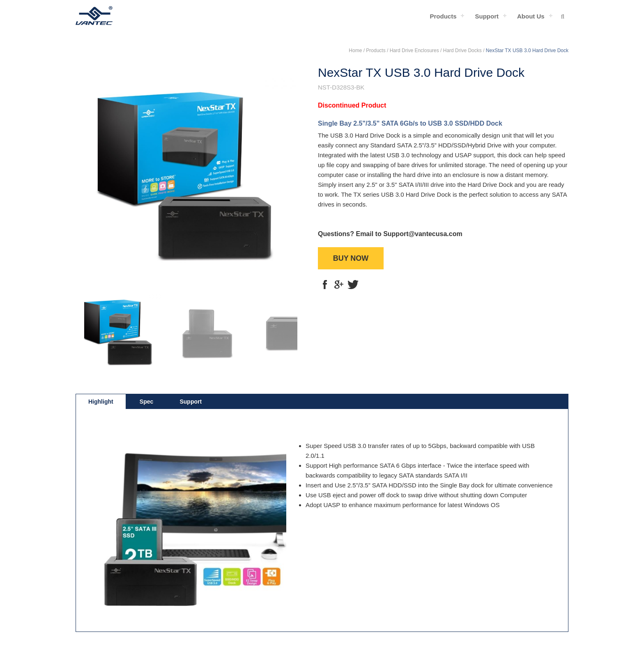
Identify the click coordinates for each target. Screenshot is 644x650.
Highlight (101, 402)
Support (487, 16)
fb (325, 285)
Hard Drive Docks (462, 51)
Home (355, 51)
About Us (531, 16)
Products (443, 16)
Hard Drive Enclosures (414, 51)
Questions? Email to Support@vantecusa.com (390, 234)
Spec (146, 402)
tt (353, 285)
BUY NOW (351, 258)
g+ (339, 285)
